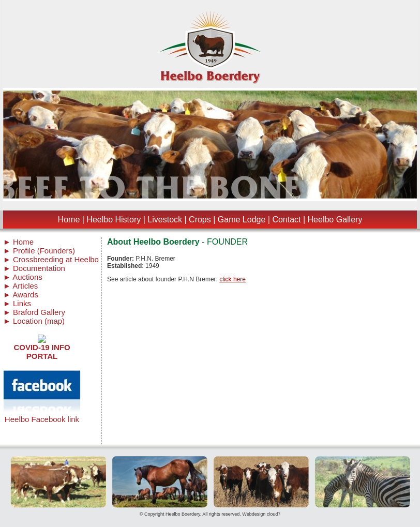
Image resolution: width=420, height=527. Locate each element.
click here (233, 279)
